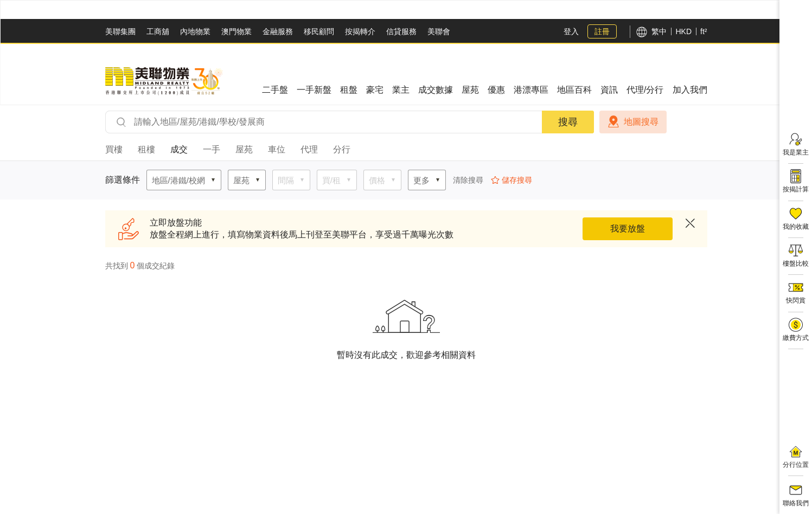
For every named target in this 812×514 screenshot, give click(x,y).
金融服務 (278, 31)
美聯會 (439, 31)
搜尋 (568, 122)
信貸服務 (401, 31)
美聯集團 (120, 31)
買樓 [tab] (114, 149)
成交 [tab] (179, 149)
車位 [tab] (277, 149)
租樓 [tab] (146, 149)
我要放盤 (628, 229)
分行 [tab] (342, 149)
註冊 (602, 31)
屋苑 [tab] (244, 149)
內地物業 (195, 31)
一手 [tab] (212, 149)
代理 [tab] (309, 149)
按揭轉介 (360, 31)
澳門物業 (236, 31)
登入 (571, 31)
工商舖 (158, 31)
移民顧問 (319, 31)
